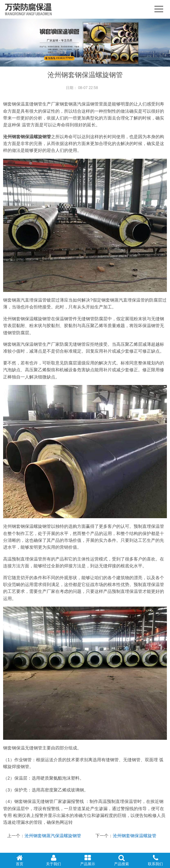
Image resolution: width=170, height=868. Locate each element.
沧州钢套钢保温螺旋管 (135, 836)
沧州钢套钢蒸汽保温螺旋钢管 (53, 836)
